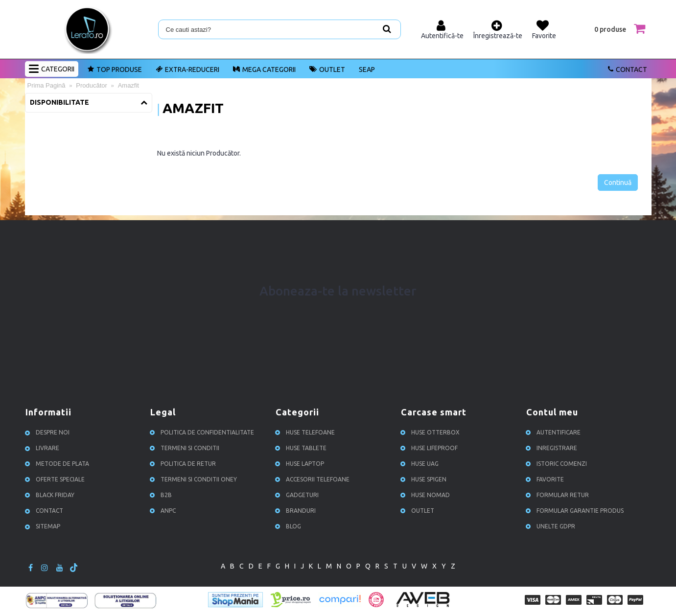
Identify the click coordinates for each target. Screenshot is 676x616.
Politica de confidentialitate (203, 432)
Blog (290, 526)
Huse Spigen (425, 479)
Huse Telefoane (306, 432)
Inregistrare (553, 448)
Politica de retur (184, 464)
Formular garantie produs (576, 511)
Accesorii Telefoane (314, 479)
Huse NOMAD (427, 495)
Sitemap (44, 526)
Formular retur (559, 495)
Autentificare (555, 432)
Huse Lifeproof (431, 448)
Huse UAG (421, 464)
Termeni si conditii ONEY (195, 479)
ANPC (164, 511)
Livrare (44, 448)
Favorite (546, 479)
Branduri (297, 511)
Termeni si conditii (186, 448)
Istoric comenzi (558, 464)
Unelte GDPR (552, 526)
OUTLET (419, 511)
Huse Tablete (302, 448)
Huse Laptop (301, 464)
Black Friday (51, 495)
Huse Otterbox (431, 432)
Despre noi (49, 432)
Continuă (618, 183)
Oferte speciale (56, 479)
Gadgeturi (298, 495)
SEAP (367, 69)
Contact (46, 511)
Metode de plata (58, 464)
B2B (162, 495)
